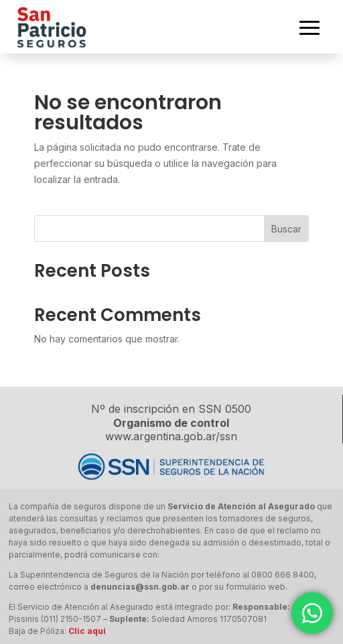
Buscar (286, 229)
